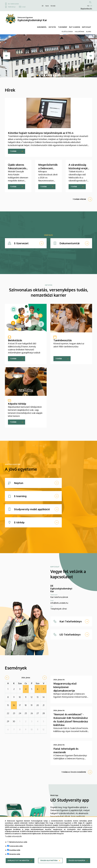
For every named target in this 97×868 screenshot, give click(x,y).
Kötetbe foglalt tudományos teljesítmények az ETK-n (41, 133)
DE (43, 6)
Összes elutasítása (49, 860)
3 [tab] (42, 75)
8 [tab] (53, 75)
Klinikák (53, 6)
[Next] (90, 56)
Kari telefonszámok (13, 4)
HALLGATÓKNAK (79, 32)
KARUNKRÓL (42, 27)
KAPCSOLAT (87, 27)
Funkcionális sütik (16, 846)
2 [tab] (40, 75)
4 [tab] (44, 75)
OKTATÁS (52, 27)
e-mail (24, 7)
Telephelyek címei (59, 609)
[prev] (7, 678)
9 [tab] (56, 75)
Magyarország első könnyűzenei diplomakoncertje (65, 687)
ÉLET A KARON (75, 27)
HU (88, 6)
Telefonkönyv (12, 7)
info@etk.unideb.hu (59, 603)
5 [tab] (47, 75)
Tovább (13, 151)
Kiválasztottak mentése (19, 860)
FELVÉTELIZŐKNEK (67, 32)
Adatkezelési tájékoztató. (31, 834)
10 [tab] (58, 75)
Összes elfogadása (77, 860)
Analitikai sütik (15, 850)
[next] (45, 678)
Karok (47, 6)
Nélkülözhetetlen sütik (18, 842)
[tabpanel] (48, 56)
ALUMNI (89, 32)
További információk (13, 836)
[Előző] (7, 56)
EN (91, 6)
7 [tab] (51, 75)
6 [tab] (49, 75)
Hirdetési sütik (15, 854)
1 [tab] (38, 75)
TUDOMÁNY (63, 27)
